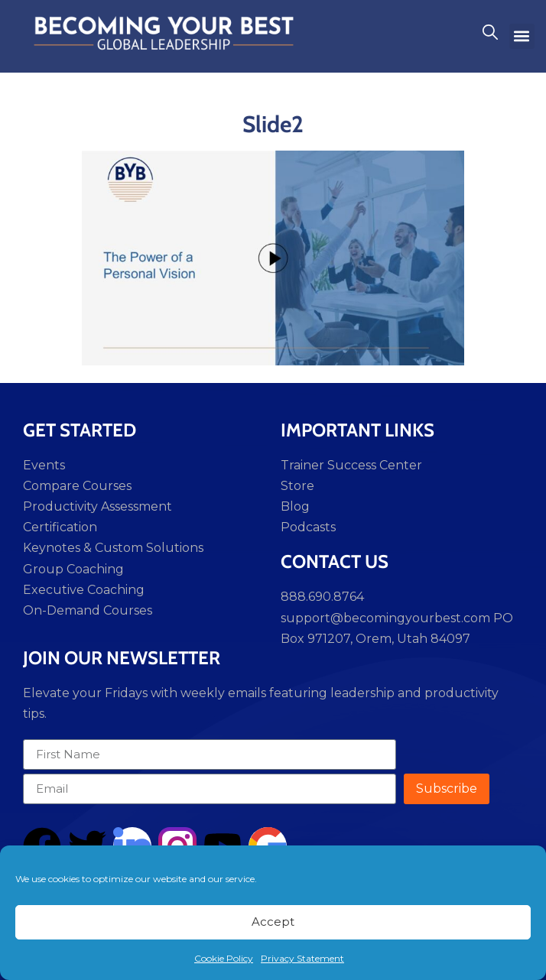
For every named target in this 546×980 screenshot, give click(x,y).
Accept (273, 922)
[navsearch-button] (490, 36)
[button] (522, 36)
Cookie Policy (224, 958)
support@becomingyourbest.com (385, 618)
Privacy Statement (302, 958)
